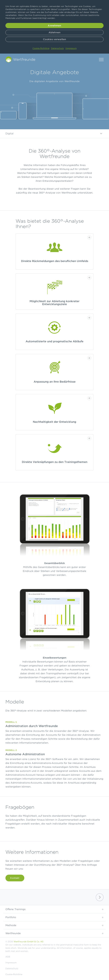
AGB (8, 957)
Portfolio (54, 917)
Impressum (71, 48)
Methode (54, 925)
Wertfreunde (54, 933)
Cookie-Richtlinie (41, 48)
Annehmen (54, 26)
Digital (54, 134)
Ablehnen (54, 32)
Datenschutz (57, 48)
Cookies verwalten (54, 39)
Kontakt (15, 878)
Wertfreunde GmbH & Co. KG (29, 942)
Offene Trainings (54, 909)
